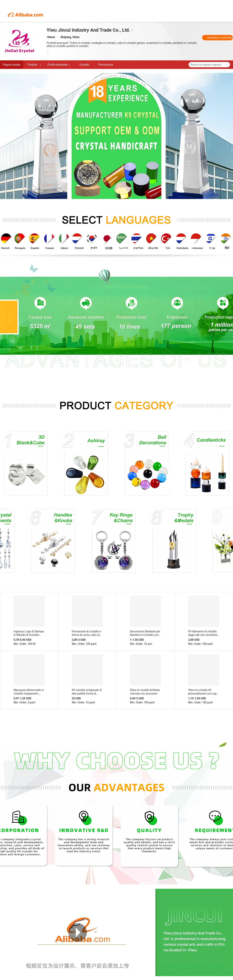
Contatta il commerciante (220, 38)
